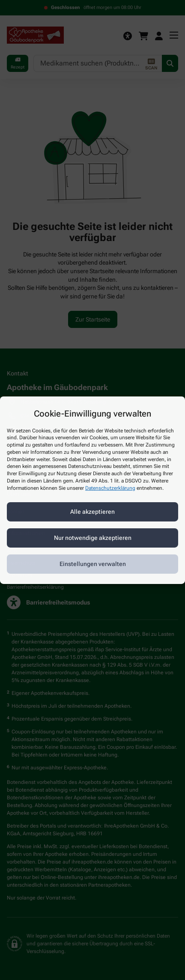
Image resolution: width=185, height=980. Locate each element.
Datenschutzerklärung (110, 488)
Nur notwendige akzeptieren (93, 538)
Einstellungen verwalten (93, 564)
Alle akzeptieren (92, 512)
